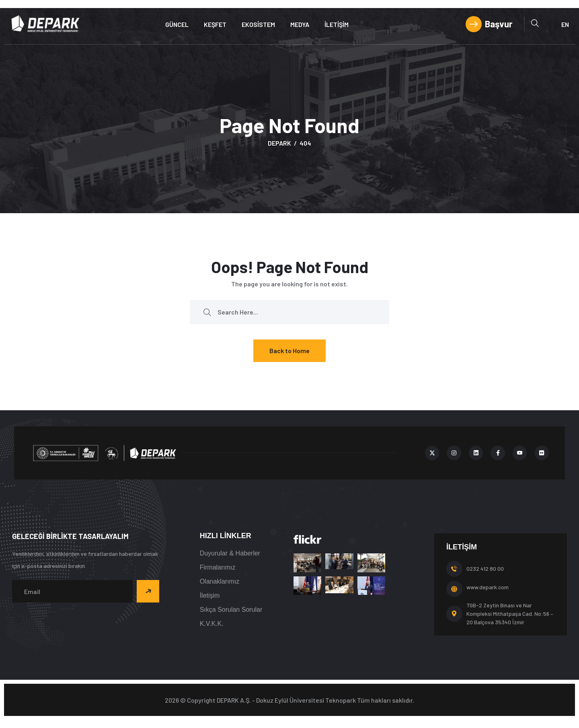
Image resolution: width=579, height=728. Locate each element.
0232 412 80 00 (485, 569)
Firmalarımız (218, 567)
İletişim (337, 24)
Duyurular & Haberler (230, 553)
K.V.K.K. (212, 624)
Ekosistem (258, 24)
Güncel (177, 24)
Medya (300, 24)
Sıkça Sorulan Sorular (231, 610)
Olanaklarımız (220, 581)
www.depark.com (488, 587)
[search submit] (207, 312)
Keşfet (215, 24)
